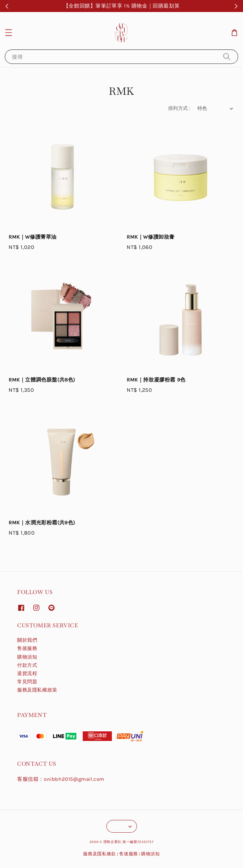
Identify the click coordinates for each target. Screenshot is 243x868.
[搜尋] (227, 56)
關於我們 (27, 640)
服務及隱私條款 (100, 854)
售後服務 (27, 648)
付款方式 (27, 665)
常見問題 (27, 682)
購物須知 (27, 657)
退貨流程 (27, 673)
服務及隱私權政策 (37, 690)
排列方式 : (179, 108)
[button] (9, 33)
